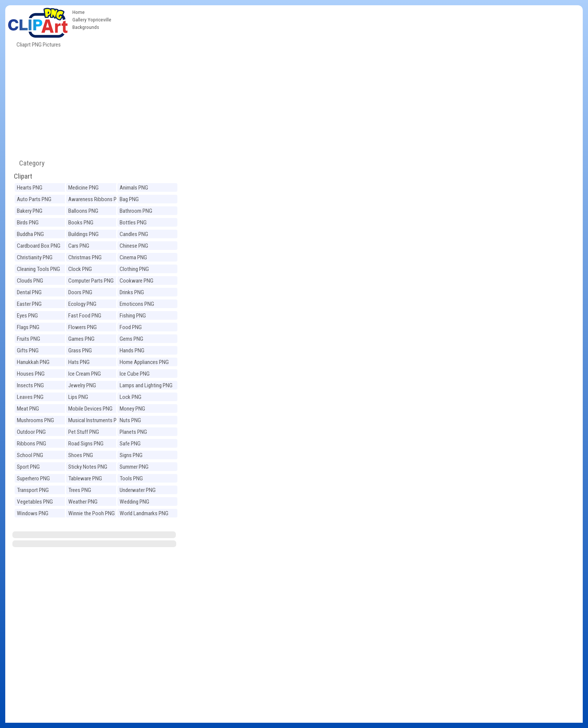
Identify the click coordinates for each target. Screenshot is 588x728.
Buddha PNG (30, 234)
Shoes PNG (81, 455)
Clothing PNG (134, 269)
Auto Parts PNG (34, 199)
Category (29, 163)
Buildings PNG (83, 234)
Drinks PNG (132, 292)
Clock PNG (80, 269)
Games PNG (81, 339)
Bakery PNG (30, 211)
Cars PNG (79, 246)
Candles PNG (134, 234)
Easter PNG (29, 304)
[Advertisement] (349, 62)
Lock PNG (130, 397)
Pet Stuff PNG (84, 432)
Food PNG (131, 327)
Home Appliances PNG (144, 362)
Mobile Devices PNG (90, 409)
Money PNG (132, 409)
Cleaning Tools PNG (38, 269)
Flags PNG (28, 327)
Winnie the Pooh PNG (91, 513)
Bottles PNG (133, 223)
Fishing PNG (133, 316)
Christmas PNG (85, 257)
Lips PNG (78, 397)
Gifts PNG (28, 350)
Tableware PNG (85, 478)
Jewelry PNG (82, 385)
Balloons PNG (83, 211)
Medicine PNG (83, 188)
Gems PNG (131, 339)
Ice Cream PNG (85, 374)
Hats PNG (79, 362)
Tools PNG (131, 478)
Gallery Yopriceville (92, 20)
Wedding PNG (134, 502)
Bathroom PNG (136, 211)
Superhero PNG (33, 478)
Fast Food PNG (85, 316)
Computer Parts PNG (91, 281)
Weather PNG (83, 502)
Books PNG (81, 223)
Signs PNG (131, 455)
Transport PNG (33, 490)
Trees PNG (80, 490)
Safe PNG (130, 444)
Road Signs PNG (86, 444)
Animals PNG (134, 188)
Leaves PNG (30, 397)
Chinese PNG (134, 246)
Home (79, 12)
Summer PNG (134, 467)
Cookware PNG (136, 281)
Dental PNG (29, 292)
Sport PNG (28, 467)
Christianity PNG (35, 257)
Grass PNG (80, 350)
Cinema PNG (133, 257)
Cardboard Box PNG (39, 246)
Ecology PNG (82, 304)
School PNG (30, 455)
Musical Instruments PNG (96, 420)
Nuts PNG (130, 420)
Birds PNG (28, 223)
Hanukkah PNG (33, 362)
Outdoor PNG (31, 432)
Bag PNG (129, 199)
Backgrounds (86, 27)
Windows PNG (33, 513)
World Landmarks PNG (144, 513)
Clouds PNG (30, 281)
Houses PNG (31, 374)
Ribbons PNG (31, 444)
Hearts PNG (30, 188)
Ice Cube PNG (135, 374)
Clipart (23, 176)
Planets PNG (133, 432)
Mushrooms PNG (35, 420)
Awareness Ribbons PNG (96, 199)
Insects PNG (30, 385)
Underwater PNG (138, 490)
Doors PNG (80, 292)
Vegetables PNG (35, 502)
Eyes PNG (27, 316)
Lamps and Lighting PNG (146, 385)
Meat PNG (28, 409)
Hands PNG (132, 350)
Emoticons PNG (137, 304)
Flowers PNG (82, 327)
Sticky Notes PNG (88, 467)
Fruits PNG (28, 339)
